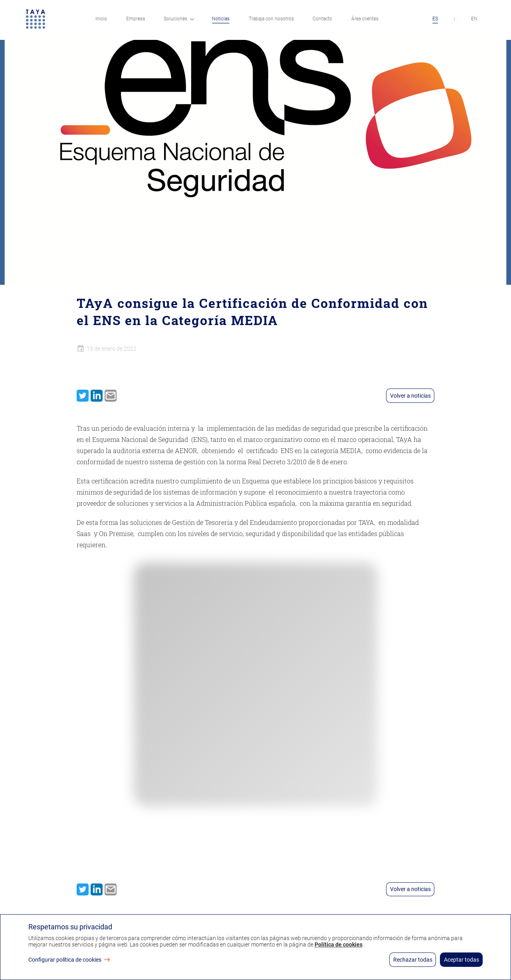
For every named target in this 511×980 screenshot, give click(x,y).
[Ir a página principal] (36, 20)
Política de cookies (339, 945)
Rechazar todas (413, 960)
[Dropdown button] (192, 19)
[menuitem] (101, 20)
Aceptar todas (461, 960)
